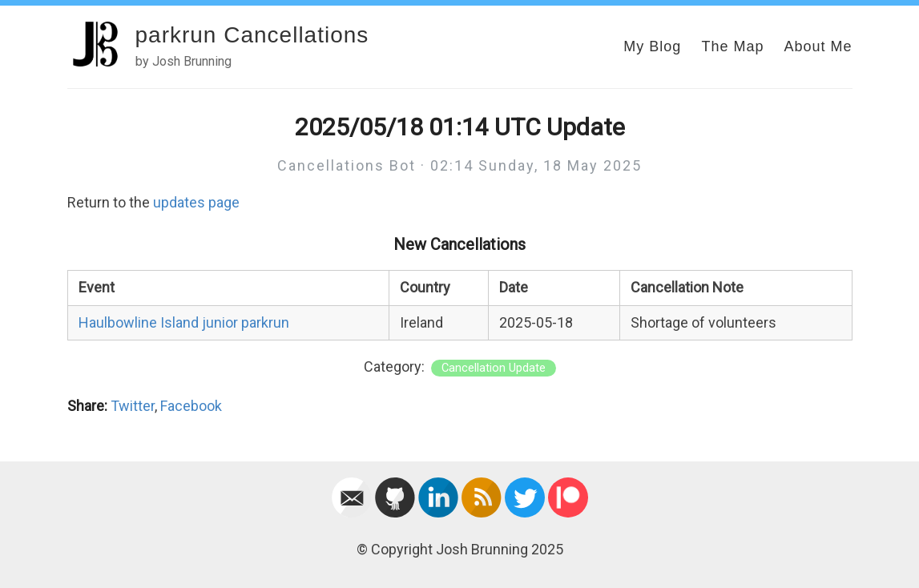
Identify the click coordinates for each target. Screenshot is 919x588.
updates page (196, 202)
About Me (818, 46)
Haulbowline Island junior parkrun (184, 322)
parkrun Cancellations (252, 35)
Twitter (133, 406)
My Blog (652, 46)
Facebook (191, 406)
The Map (732, 46)
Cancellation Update (494, 368)
